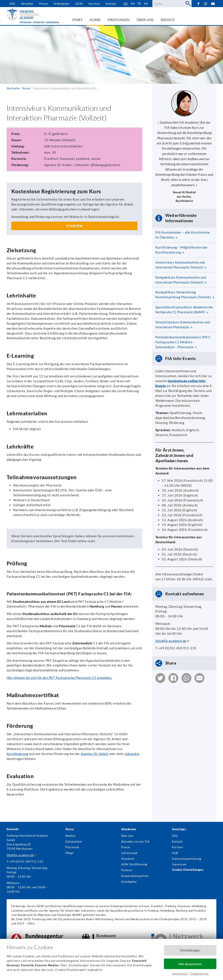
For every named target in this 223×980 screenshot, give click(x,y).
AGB (175, 853)
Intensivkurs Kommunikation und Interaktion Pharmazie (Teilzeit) (180, 265)
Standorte (128, 859)
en (133, 4)
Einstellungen (190, 950)
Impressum (180, 973)
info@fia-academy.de (172, 641)
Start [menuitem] (77, 20)
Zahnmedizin (74, 842)
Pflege (69, 853)
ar (146, 4)
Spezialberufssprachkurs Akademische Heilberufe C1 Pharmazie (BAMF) (184, 310)
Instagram (206, 4)
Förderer (127, 870)
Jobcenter (132, 754)
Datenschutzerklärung (187, 859)
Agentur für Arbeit (94, 754)
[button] (160, 678)
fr (139, 4)
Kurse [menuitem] (95, 20)
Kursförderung (18, 754)
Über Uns (127, 836)
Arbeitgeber (62, 4)
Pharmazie (72, 847)
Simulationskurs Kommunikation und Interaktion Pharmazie (183, 325)
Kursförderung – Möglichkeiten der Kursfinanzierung (182, 250)
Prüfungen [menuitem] (119, 20)
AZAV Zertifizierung (134, 864)
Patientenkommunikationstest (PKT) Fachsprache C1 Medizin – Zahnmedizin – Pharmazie (183, 342)
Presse (44, 4)
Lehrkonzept (129, 853)
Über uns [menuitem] (145, 20)
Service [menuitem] (168, 20)
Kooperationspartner (135, 876)
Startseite (13, 88)
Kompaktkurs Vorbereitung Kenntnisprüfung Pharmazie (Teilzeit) (183, 295)
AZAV (79, 4)
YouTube (213, 4)
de (126, 4)
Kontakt (111, 4)
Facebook (199, 4)
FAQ (12, 4)
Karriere (94, 4)
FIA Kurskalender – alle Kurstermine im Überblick (183, 235)
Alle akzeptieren (190, 964)
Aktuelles (27, 4)
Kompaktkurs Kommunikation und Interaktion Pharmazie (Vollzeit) (181, 280)
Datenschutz (200, 973)
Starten (74, 226)
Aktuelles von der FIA (135, 842)
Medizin (70, 836)
